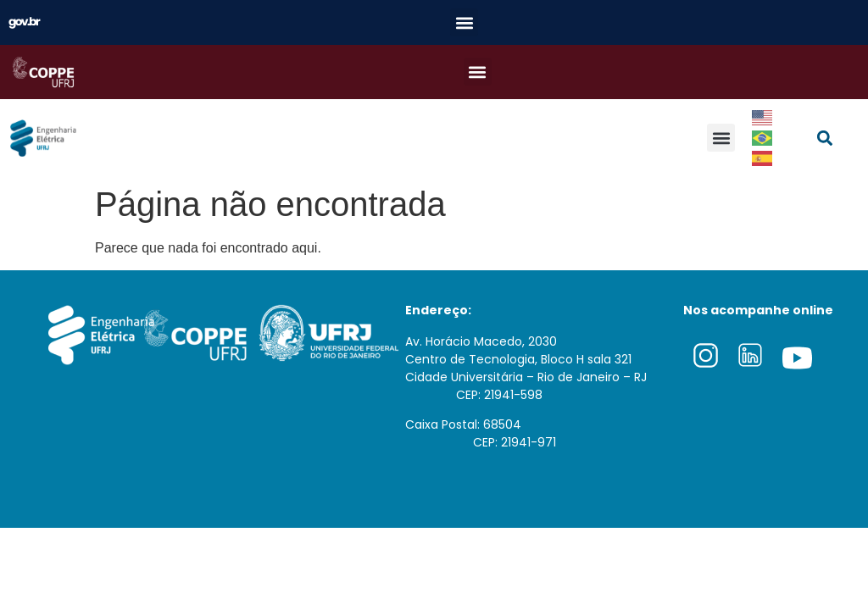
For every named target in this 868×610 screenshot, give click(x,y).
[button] (464, 22)
